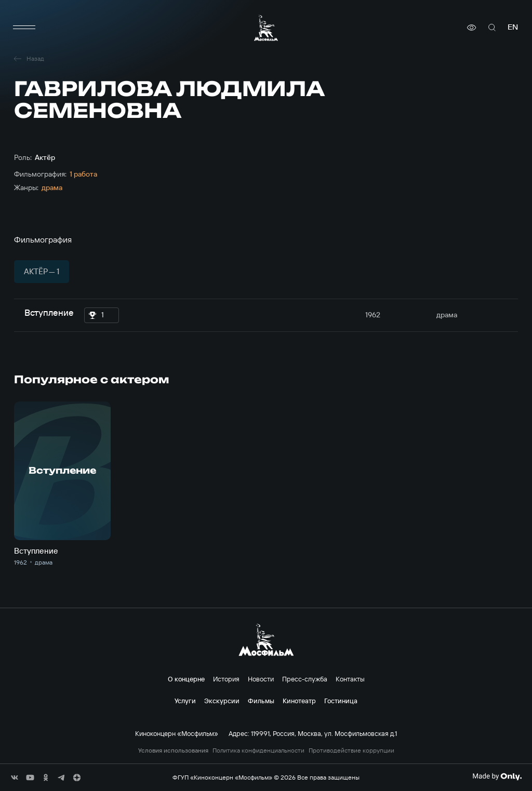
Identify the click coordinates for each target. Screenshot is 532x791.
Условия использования (173, 750)
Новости (261, 679)
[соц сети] (15, 777)
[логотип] (266, 28)
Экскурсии (222, 701)
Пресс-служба (305, 679)
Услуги (185, 701)
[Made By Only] (497, 776)
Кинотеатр (299, 701)
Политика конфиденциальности (258, 750)
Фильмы (261, 701)
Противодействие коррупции (351, 750)
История (226, 679)
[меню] (24, 28)
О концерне (186, 679)
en (513, 27)
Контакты (350, 679)
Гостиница (341, 701)
